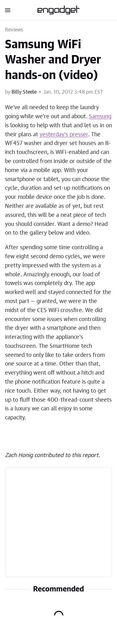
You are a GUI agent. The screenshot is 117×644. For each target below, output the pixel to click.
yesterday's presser (64, 135)
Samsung (100, 117)
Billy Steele (24, 92)
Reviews (14, 30)
